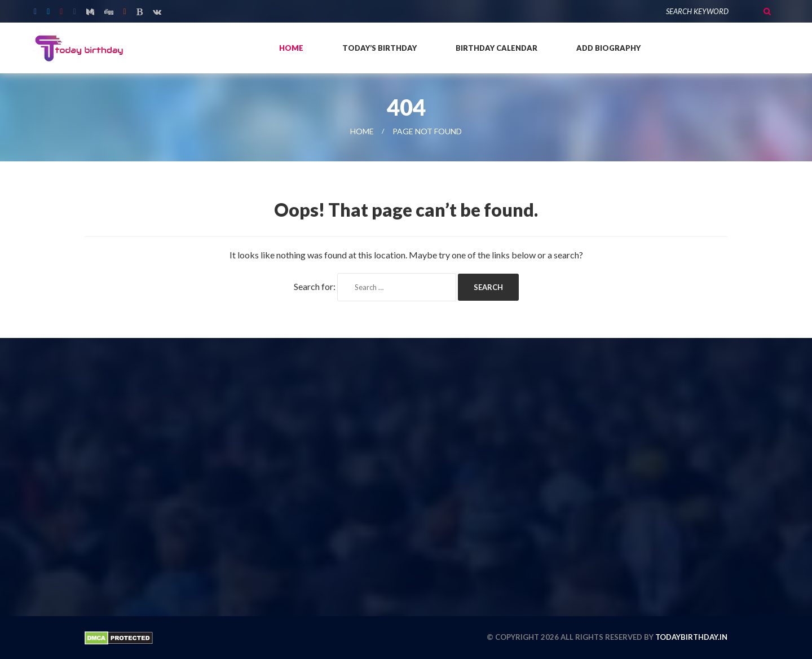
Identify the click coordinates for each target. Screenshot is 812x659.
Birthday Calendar (497, 48)
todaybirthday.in (691, 637)
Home (291, 48)
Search (767, 11)
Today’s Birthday (379, 48)
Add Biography (608, 48)
